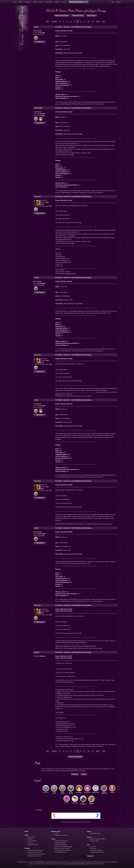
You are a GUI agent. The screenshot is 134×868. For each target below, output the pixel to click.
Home (15, 2)
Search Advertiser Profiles (98, 839)
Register (119, 2)
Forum (41, 2)
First (47, 22)
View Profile (40, 42)
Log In (84, 774)
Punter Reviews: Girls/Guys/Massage (86, 11)
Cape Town (31, 837)
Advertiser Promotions (61, 845)
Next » (98, 22)
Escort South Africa (39, 862)
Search (57, 2)
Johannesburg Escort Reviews (37, 854)
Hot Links (93, 847)
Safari (77, 864)
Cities (20, 2)
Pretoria (30, 843)
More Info (49, 2)
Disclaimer (93, 848)
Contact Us (90, 856)
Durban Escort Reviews (35, 852)
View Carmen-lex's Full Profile (73, 53)
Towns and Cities (33, 845)
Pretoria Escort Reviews (35, 856)
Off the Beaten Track (61, 852)
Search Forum (91, 16)
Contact (64, 2)
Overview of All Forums (61, 841)
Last (103, 22)
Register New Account (61, 835)
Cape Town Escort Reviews (36, 850)
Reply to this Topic (78, 16)
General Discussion (60, 843)
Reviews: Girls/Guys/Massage (63, 847)
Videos (35, 2)
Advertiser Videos (95, 833)
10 (89, 22)
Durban (30, 839)
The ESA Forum (55, 11)
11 (93, 22)
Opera (88, 864)
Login (113, 2)
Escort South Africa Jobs (97, 852)
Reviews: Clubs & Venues (62, 848)
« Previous (54, 22)
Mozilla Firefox (82, 864)
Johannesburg (32, 841)
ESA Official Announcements (63, 850)
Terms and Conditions (97, 850)
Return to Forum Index (62, 16)
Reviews (27, 2)
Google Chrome (71, 864)
